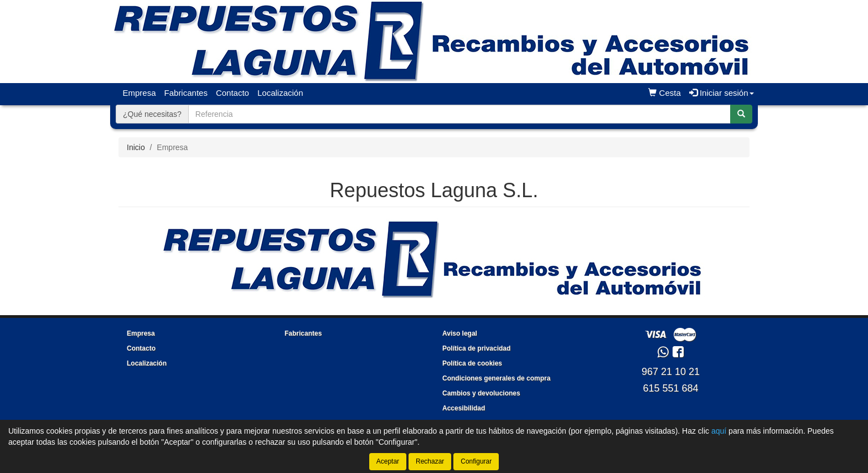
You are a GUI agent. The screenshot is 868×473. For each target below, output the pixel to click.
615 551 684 (670, 388)
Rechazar (430, 461)
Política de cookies (472, 363)
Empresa (139, 93)
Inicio (136, 147)
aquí (719, 431)
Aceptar (388, 461)
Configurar (476, 461)
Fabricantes (186, 93)
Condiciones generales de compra (496, 378)
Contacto (232, 93)
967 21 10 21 (671, 372)
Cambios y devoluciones (481, 393)
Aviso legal (460, 333)
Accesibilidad (464, 408)
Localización (280, 93)
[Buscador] (459, 114)
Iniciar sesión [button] (722, 93)
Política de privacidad (476, 348)
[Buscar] (741, 114)
